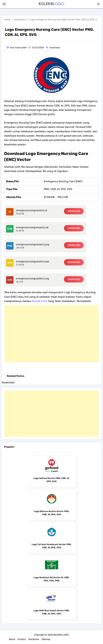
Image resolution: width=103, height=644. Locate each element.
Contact (22, 639)
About (12, 639)
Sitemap (46, 639)
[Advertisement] (51, 334)
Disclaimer (34, 639)
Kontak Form (40, 301)
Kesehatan (55, 48)
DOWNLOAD (74, 211)
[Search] (98, 4)
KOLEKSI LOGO (61, 635)
